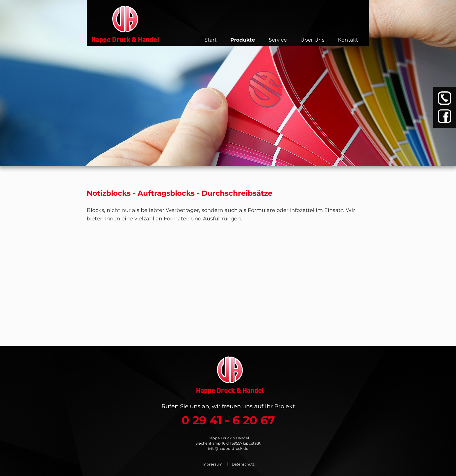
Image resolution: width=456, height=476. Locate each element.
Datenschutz (243, 464)
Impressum (212, 464)
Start (211, 40)
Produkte (243, 40)
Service (278, 40)
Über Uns (312, 40)
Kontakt (348, 40)
